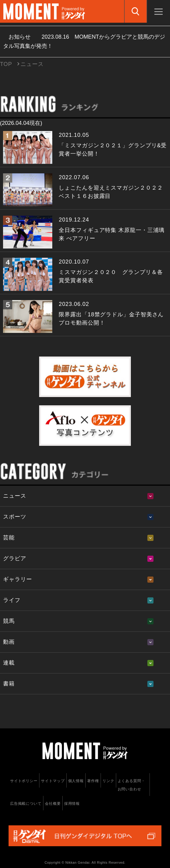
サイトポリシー (24, 781)
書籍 (9, 684)
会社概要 (53, 804)
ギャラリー (18, 579)
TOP (6, 64)
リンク (108, 781)
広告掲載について (26, 804)
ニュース (15, 496)
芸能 (9, 538)
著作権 (93, 781)
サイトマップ (53, 781)
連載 (9, 663)
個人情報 (76, 781)
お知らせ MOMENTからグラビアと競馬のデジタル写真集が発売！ (84, 42)
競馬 (9, 621)
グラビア (15, 558)
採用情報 (72, 804)
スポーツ (15, 517)
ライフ (12, 600)
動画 (9, 642)
